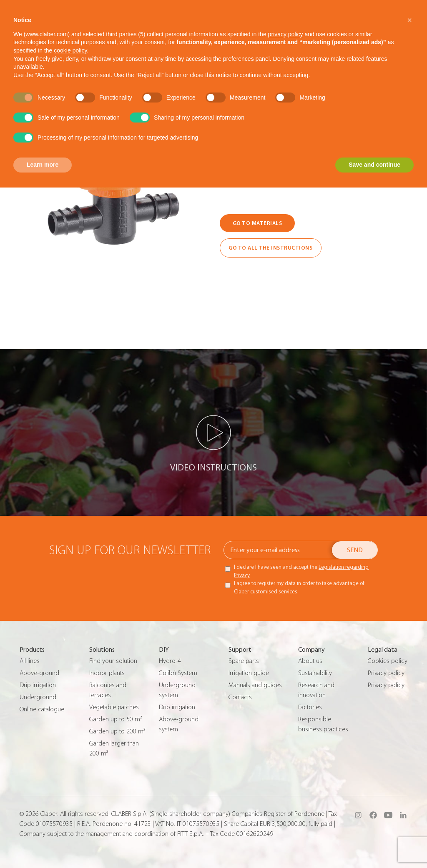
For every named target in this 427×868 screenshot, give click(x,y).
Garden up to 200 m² (117, 731)
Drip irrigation (38, 685)
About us (310, 661)
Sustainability (315, 673)
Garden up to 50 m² (116, 719)
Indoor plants (107, 673)
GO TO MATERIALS (257, 223)
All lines (30, 661)
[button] (409, 20)
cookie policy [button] (70, 50)
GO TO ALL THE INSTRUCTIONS (271, 248)
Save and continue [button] (374, 165)
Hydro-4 (170, 661)
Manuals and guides (255, 685)
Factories (310, 707)
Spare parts (244, 661)
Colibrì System (178, 673)
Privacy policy (386, 673)
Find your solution (113, 661)
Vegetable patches (114, 707)
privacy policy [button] (286, 34)
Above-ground (39, 673)
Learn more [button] (43, 165)
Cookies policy (388, 661)
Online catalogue (42, 709)
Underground (38, 697)
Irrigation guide (249, 673)
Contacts (240, 697)
